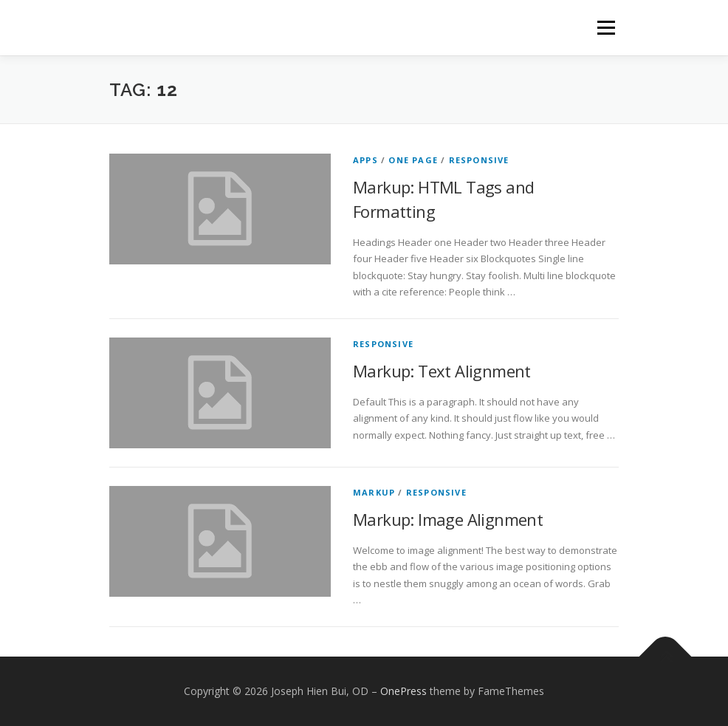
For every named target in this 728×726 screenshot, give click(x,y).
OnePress (404, 691)
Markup (374, 492)
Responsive (479, 160)
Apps (365, 160)
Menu (606, 27)
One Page (413, 160)
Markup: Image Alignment (448, 519)
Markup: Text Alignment (442, 371)
